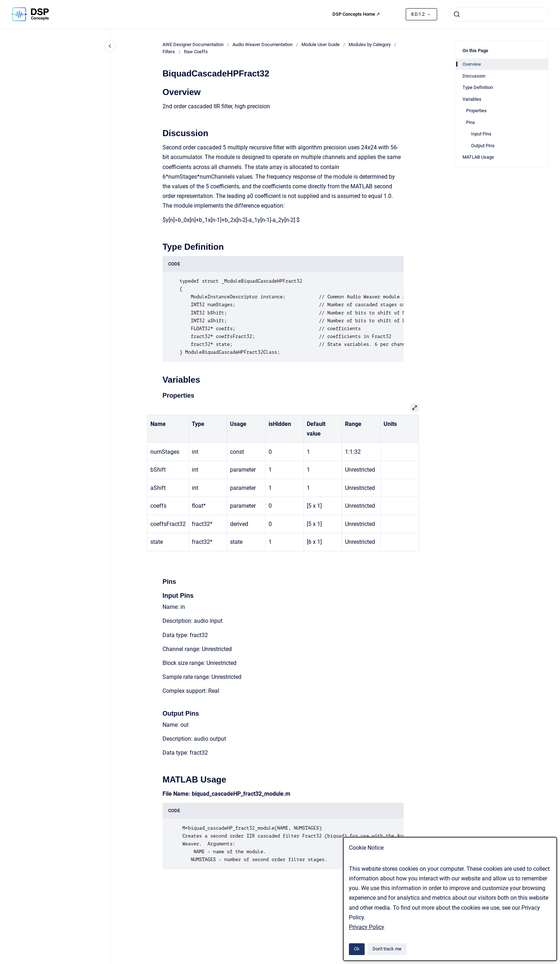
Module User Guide (321, 44)
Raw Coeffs (196, 52)
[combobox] (499, 14)
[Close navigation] (110, 46)
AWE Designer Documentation (193, 44)
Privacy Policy (367, 927)
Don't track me (387, 949)
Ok (357, 949)
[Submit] (457, 14)
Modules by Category (370, 44)
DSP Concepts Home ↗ (356, 14)
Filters (169, 52)
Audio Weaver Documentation (262, 44)
